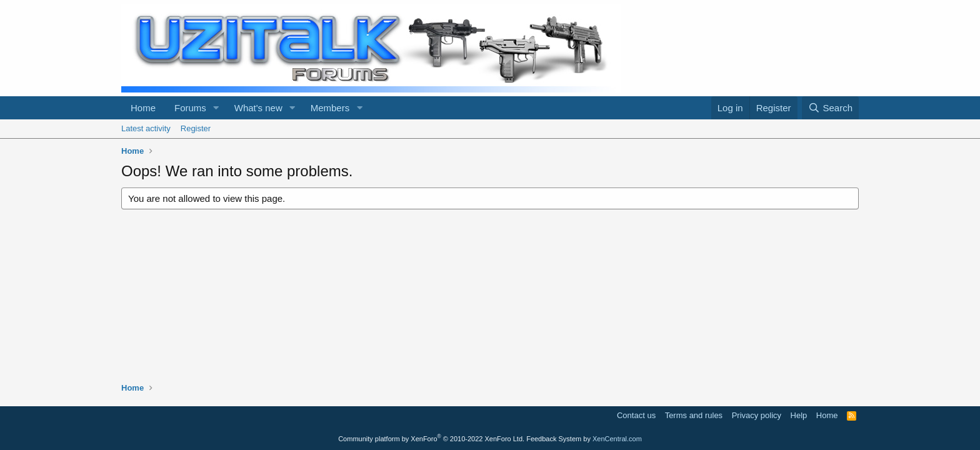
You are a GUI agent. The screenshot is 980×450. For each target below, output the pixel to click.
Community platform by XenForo (431, 439)
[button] (216, 108)
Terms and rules (694, 415)
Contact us (636, 415)
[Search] (830, 108)
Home (143, 108)
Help (799, 415)
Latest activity (146, 128)
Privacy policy (757, 415)
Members (330, 108)
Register (196, 128)
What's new (258, 108)
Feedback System (554, 439)
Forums (190, 108)
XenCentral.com (617, 439)
